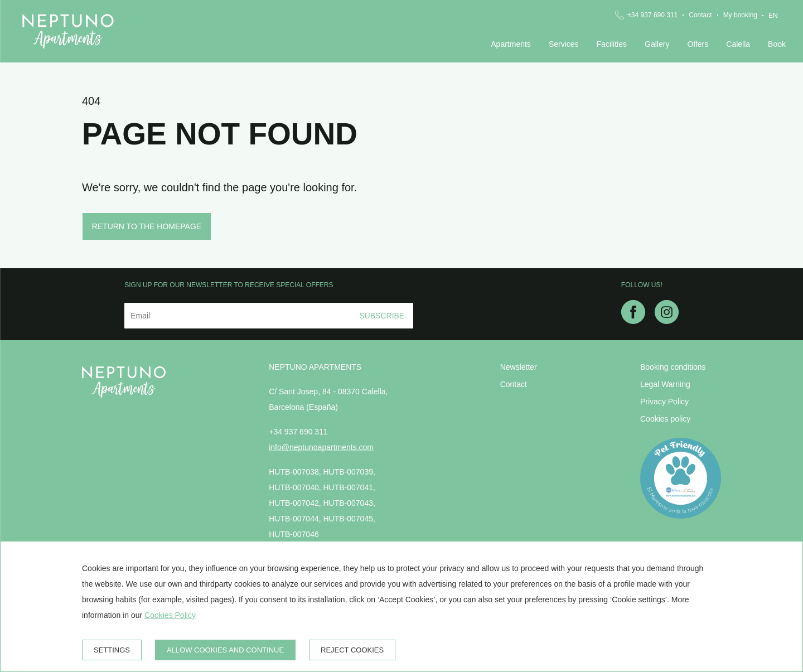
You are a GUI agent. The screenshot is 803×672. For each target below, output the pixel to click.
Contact (700, 15)
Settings (112, 650)
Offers (698, 44)
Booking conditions (673, 367)
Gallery (657, 44)
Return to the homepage (147, 226)
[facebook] (633, 321)
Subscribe (382, 316)
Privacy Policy (664, 402)
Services (564, 44)
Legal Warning (665, 384)
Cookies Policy (170, 615)
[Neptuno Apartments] (68, 31)
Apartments (511, 44)
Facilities (612, 44)
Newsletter (519, 367)
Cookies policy (665, 419)
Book (777, 44)
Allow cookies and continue (225, 650)
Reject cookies (352, 650)
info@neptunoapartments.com (321, 447)
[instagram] (667, 321)
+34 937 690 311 (652, 15)
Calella (738, 44)
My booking (740, 15)
